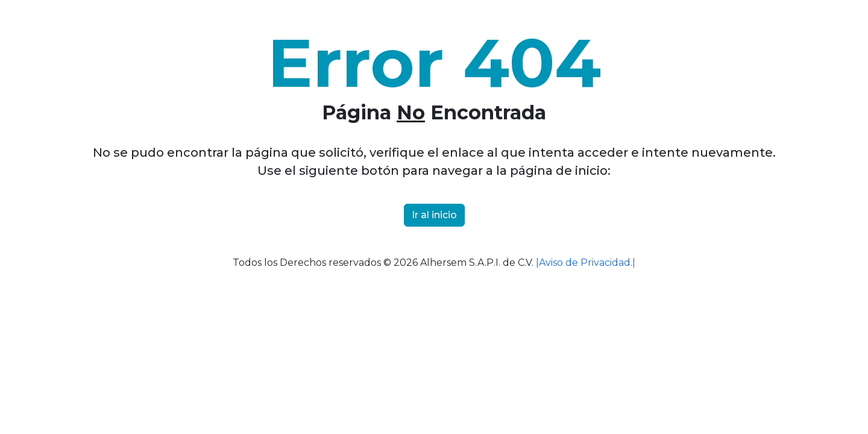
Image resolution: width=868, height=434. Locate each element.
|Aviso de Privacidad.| (586, 263)
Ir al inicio (434, 215)
